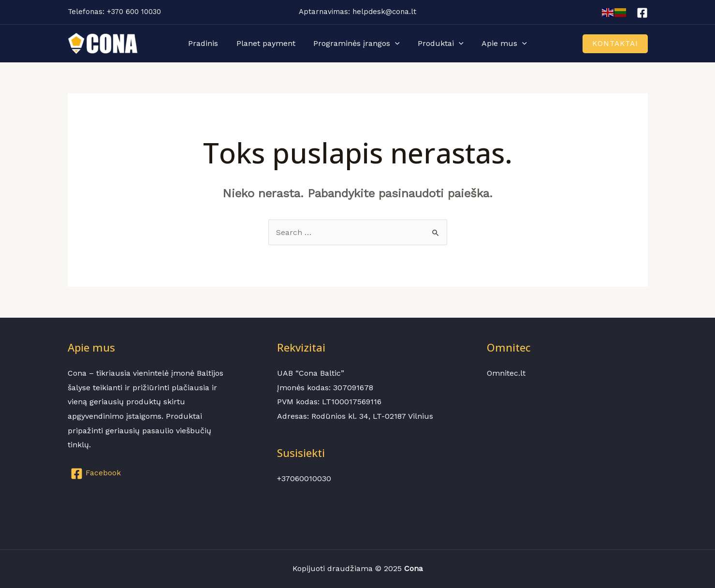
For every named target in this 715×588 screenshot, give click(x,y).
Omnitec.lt (506, 373)
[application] (395, 44)
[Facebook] (642, 13)
